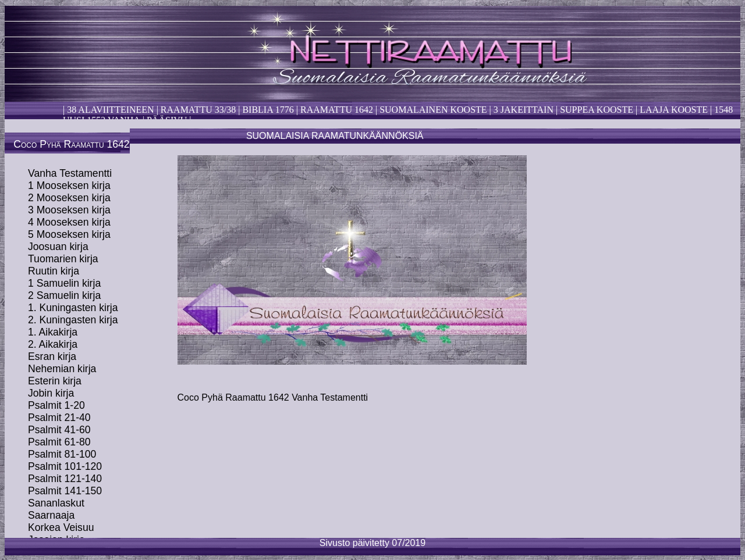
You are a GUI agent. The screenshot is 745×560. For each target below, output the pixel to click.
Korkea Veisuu (61, 527)
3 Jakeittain (524, 110)
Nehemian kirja (62, 369)
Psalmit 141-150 (65, 491)
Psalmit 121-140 (65, 479)
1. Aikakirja (53, 332)
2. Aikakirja (53, 344)
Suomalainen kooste (433, 110)
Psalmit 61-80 (59, 442)
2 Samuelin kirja (64, 295)
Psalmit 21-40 (59, 418)
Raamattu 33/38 (198, 110)
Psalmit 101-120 (65, 466)
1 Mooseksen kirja (69, 186)
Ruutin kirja (54, 271)
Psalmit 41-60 (59, 430)
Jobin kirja (51, 393)
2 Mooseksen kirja (69, 198)
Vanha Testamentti (70, 173)
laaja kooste (673, 110)
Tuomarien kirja (63, 259)
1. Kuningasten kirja (73, 308)
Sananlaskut (56, 503)
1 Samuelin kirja (64, 283)
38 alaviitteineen (109, 110)
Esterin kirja (55, 381)
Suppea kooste (598, 110)
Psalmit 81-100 (62, 454)
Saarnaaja (51, 515)
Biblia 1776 (268, 110)
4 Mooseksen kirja (69, 222)
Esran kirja (52, 356)
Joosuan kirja (58, 247)
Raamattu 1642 (337, 110)
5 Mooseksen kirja (69, 234)
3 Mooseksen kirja (69, 210)
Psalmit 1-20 (56, 405)
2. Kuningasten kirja (73, 320)
